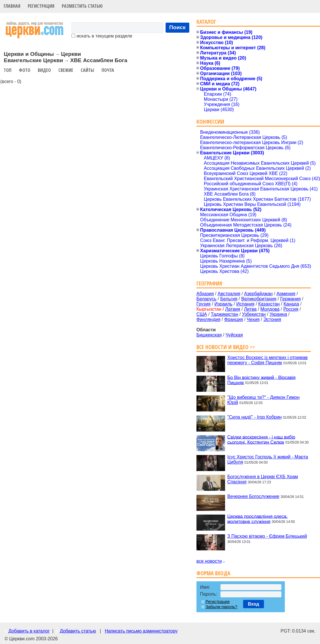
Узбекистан (254, 314)
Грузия (203, 304)
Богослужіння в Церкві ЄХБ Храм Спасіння (263, 479)
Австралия (229, 294)
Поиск (178, 27)
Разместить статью (82, 6)
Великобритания (259, 299)
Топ (8, 70)
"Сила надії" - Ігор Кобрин (255, 417)
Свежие (66, 70)
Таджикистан (224, 314)
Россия (291, 309)
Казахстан (269, 304)
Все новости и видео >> (226, 347)
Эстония (272, 319)
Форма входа (213, 573)
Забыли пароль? (221, 607)
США (202, 314)
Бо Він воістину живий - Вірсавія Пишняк (262, 380)
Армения (286, 294)
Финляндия (208, 319)
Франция (234, 319)
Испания (245, 304)
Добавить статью (78, 631)
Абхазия (205, 294)
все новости (209, 561)
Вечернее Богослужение (253, 496)
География (209, 283)
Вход (254, 604)
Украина (278, 314)
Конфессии (210, 122)
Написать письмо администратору (141, 631)
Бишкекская (209, 335)
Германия (291, 299)
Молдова (270, 309)
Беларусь (206, 299)
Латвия (232, 309)
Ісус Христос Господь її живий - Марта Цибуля (268, 459)
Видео (44, 70)
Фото (25, 70)
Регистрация (41, 6)
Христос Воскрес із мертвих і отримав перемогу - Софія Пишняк (268, 360)
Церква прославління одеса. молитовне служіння (258, 519)
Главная (12, 6)
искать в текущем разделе (102, 36)
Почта (108, 70)
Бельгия (229, 299)
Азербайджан (258, 294)
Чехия (253, 319)
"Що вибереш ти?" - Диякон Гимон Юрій (264, 400)
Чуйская (234, 335)
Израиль (223, 304)
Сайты (87, 70)
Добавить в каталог (29, 631)
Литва (250, 309)
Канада (291, 304)
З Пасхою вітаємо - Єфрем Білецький (267, 536)
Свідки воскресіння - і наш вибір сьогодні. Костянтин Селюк (261, 439)
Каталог (206, 22)
